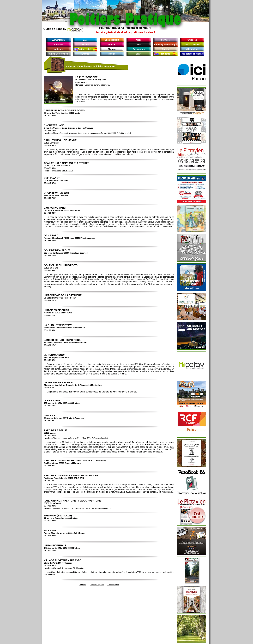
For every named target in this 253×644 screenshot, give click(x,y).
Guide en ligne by (63, 29)
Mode (139, 40)
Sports (165, 49)
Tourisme (165, 54)
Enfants (85, 54)
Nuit (139, 45)
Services (165, 40)
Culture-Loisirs (85, 49)
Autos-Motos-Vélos (58, 54)
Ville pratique (192, 49)
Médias (112, 54)
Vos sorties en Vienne (192, 54)
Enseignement (112, 40)
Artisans (58, 49)
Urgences (192, 40)
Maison (112, 45)
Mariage (112, 49)
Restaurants (139, 49)
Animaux (59, 45)
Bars (85, 40)
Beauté (85, 45)
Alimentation (59, 40)
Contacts (83, 585)
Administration (113, 585)
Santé (139, 54)
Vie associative (192, 45)
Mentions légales (97, 585)
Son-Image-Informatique (165, 45)
